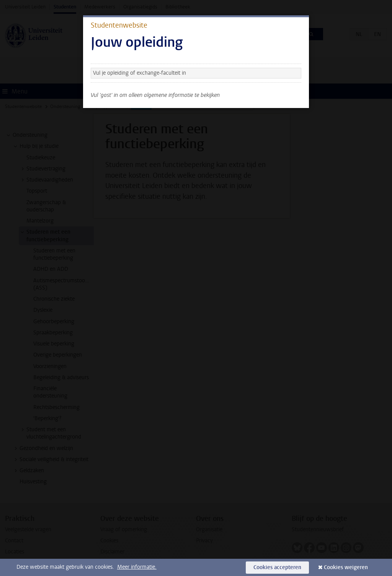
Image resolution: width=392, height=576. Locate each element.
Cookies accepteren (277, 567)
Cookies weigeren (346, 567)
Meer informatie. (137, 567)
